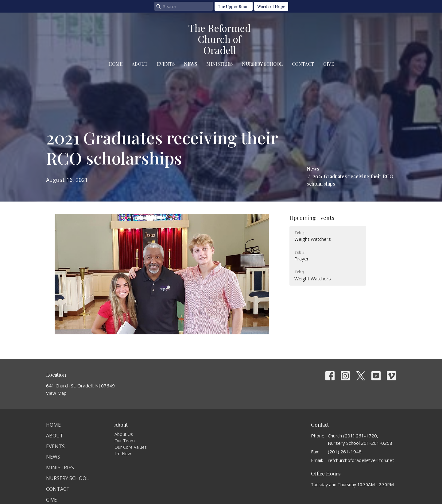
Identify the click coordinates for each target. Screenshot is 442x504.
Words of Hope (271, 6)
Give (329, 64)
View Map (56, 393)
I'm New (123, 454)
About (140, 64)
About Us (124, 434)
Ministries (219, 64)
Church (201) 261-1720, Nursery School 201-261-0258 (360, 439)
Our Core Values (131, 447)
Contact (303, 64)
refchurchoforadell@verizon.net (361, 460)
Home (115, 64)
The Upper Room (234, 6)
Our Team (125, 441)
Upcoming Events (312, 218)
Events (166, 64)
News (190, 64)
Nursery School (262, 64)
